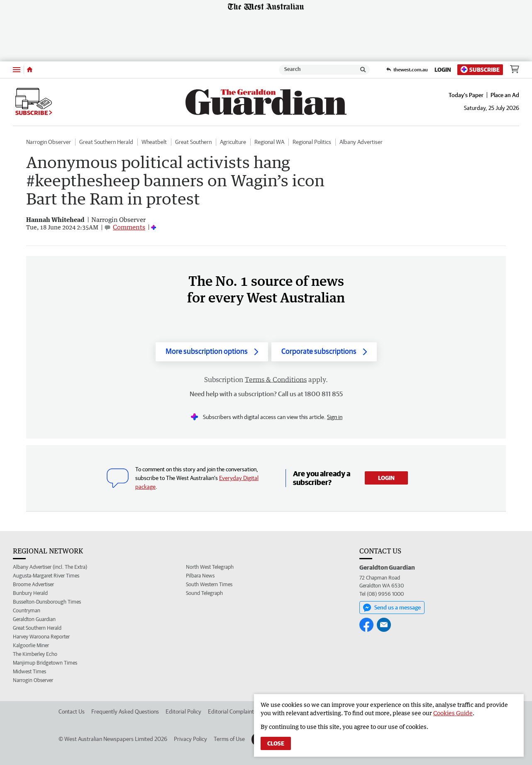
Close (276, 743)
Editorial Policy (183, 711)
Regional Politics (312, 142)
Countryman (27, 610)
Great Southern (193, 142)
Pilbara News (200, 576)
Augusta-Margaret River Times (46, 576)
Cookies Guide (453, 713)
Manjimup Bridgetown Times (45, 663)
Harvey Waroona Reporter (41, 637)
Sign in (335, 417)
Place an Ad (505, 95)
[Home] (30, 70)
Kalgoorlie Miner (31, 645)
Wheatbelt (154, 142)
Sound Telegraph (204, 593)
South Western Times (209, 584)
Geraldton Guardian (34, 619)
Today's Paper (466, 95)
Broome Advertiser (33, 584)
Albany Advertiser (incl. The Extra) (50, 567)
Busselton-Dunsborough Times (47, 602)
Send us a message (392, 608)
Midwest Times (29, 671)
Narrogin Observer (49, 142)
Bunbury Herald (30, 593)
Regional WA (269, 142)
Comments (129, 227)
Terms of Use (229, 739)
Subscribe (480, 69)
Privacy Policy (190, 739)
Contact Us (72, 711)
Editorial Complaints (232, 711)
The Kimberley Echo (35, 654)
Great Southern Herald (106, 142)
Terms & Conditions (276, 380)
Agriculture (233, 142)
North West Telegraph (210, 567)
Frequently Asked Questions (125, 711)
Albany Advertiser (361, 142)
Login (443, 70)
